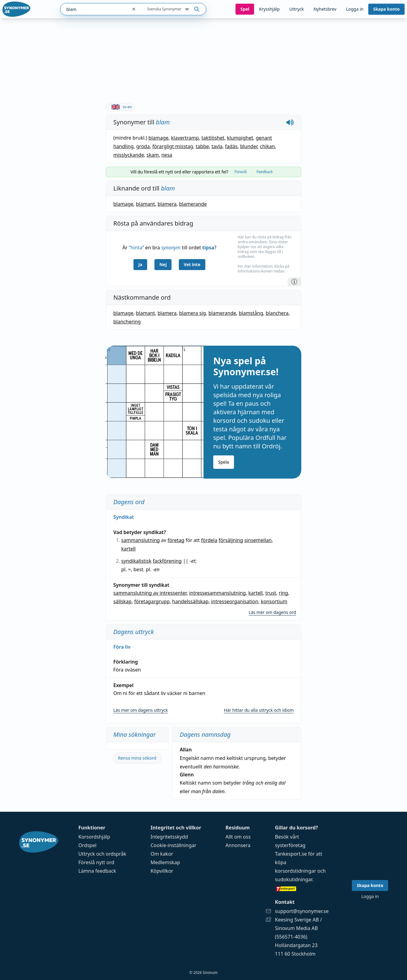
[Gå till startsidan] (16, 9)
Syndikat (124, 517)
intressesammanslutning (218, 593)
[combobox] (94, 9)
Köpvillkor (162, 871)
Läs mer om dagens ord (272, 612)
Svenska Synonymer (169, 9)
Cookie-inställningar (173, 845)
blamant (145, 204)
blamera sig (193, 313)
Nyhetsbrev (325, 9)
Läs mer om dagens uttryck (141, 710)
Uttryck (297, 9)
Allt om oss (238, 837)
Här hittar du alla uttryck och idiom (259, 710)
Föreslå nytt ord (96, 862)
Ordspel (87, 845)
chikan (267, 146)
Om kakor (162, 854)
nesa (167, 155)
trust (271, 593)
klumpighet (240, 138)
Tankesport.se (291, 854)
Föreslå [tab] (241, 172)
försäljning (231, 540)
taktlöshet (213, 138)
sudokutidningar (294, 879)
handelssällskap (190, 601)
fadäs (231, 146)
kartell (128, 549)
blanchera (277, 313)
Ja (140, 264)
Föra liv (122, 647)
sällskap (122, 601)
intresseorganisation (235, 601)
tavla (217, 146)
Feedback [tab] (265, 172)
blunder (249, 146)
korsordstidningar (296, 871)
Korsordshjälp (94, 837)
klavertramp (185, 138)
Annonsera (238, 845)
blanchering (127, 322)
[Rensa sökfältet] (134, 9)
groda (143, 146)
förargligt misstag (173, 146)
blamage (158, 138)
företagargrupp (152, 601)
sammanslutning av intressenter (150, 593)
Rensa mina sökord (137, 758)
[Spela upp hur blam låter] (290, 122)
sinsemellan (258, 540)
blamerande (193, 204)
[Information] (294, 282)
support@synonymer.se (302, 911)
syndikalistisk (136, 561)
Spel (245, 9)
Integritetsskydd (169, 837)
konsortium (274, 601)
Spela (224, 462)
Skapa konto (386, 9)
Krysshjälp (269, 9)
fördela (209, 540)
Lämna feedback (97, 871)
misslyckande (129, 155)
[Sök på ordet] (197, 9)
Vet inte (192, 264)
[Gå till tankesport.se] (302, 889)
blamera (167, 204)
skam (153, 155)
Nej (163, 264)
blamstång (251, 313)
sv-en (120, 107)
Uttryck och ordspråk (102, 854)
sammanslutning (141, 540)
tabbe (202, 146)
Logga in (355, 9)
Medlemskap (165, 862)
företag (176, 540)
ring (283, 593)
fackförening (167, 561)
